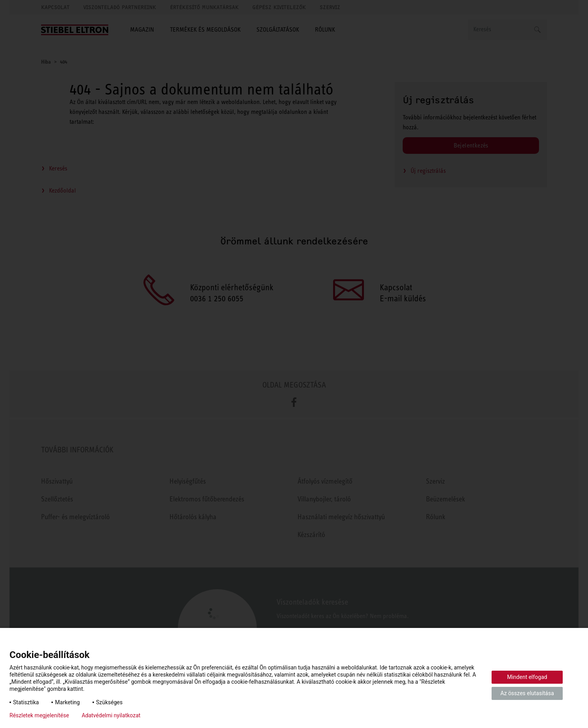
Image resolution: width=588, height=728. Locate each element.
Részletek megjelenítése (39, 715)
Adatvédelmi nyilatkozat (111, 715)
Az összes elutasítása (527, 693)
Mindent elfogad (527, 677)
